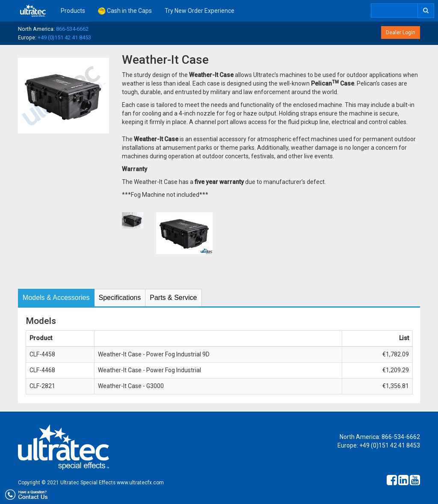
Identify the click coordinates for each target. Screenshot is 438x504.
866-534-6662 (72, 29)
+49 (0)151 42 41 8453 (64, 37)
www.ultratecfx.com (140, 483)
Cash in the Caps (125, 11)
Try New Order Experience (200, 11)
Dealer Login (401, 33)
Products (73, 11)
